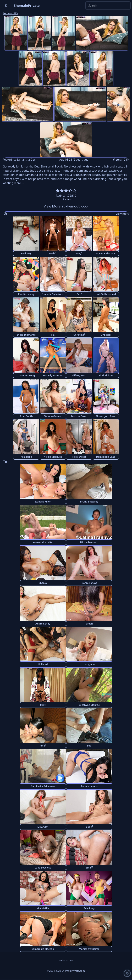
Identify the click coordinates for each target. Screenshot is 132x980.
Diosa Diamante (26, 335)
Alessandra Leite (43, 542)
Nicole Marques (53, 457)
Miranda (43, 827)
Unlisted (106, 335)
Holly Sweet (79, 457)
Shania (43, 583)
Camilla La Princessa (43, 786)
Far (79, 294)
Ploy (79, 253)
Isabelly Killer (43, 502)
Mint (43, 705)
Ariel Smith (26, 416)
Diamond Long (26, 375)
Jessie (89, 827)
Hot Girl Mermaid (106, 294)
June (43, 745)
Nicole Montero (89, 542)
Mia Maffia (43, 908)
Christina (79, 335)
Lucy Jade (89, 664)
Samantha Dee (26, 160)
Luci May (26, 253)
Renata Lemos (89, 786)
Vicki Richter (106, 375)
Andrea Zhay (43, 624)
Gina (89, 867)
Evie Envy (89, 908)
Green (89, 624)
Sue (89, 746)
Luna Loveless (43, 868)
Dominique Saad (106, 457)
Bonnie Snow (89, 583)
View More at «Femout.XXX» (66, 206)
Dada (53, 253)
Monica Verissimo (89, 949)
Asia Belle (26, 457)
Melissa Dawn (79, 416)
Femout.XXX (10, 13)
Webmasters (66, 960)
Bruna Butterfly (89, 502)
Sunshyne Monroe (89, 705)
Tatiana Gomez (53, 416)
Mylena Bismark (106, 253)
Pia (53, 335)
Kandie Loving (26, 294)
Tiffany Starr (79, 375)
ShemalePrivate (27, 5)
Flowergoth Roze (106, 416)
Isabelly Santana (53, 375)
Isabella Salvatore (53, 294)
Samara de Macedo (43, 949)
